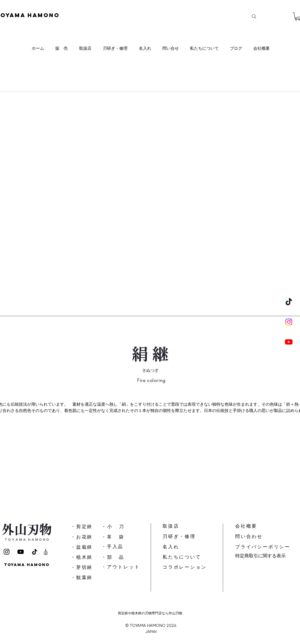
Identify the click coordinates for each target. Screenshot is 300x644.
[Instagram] (289, 322)
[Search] (254, 16)
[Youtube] (289, 342)
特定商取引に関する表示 (260, 556)
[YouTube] (21, 552)
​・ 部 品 (112, 557)
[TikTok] (289, 302)
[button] (61, 48)
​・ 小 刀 (112, 527)
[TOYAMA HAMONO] (28, 565)
